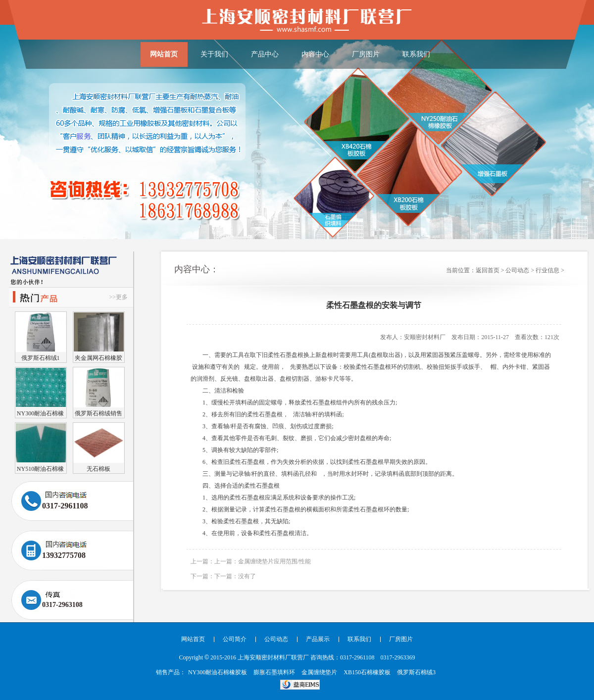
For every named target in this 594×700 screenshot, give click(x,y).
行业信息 (547, 270)
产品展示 (318, 639)
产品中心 (265, 54)
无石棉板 (99, 469)
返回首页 (488, 270)
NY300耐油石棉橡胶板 (40, 413)
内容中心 (315, 54)
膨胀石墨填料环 (274, 672)
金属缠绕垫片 (319, 672)
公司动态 (517, 270)
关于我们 (214, 54)
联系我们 (416, 54)
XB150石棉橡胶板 (367, 672)
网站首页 (164, 54)
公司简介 (235, 639)
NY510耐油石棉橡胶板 (40, 469)
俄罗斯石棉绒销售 (99, 413)
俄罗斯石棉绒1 (41, 358)
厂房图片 (366, 54)
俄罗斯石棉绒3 (416, 672)
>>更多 (118, 297)
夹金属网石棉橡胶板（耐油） (99, 358)
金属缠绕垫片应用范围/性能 (274, 561)
